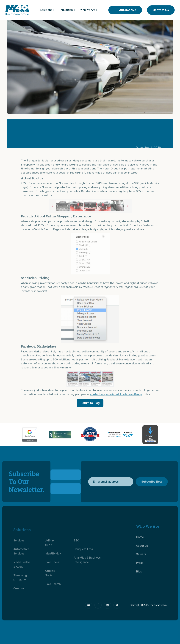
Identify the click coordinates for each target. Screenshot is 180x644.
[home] (17, 10)
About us (142, 555)
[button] (47, 10)
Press (140, 572)
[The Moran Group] (44, 608)
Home (140, 546)
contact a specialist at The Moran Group (116, 403)
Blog (139, 581)
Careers (141, 564)
